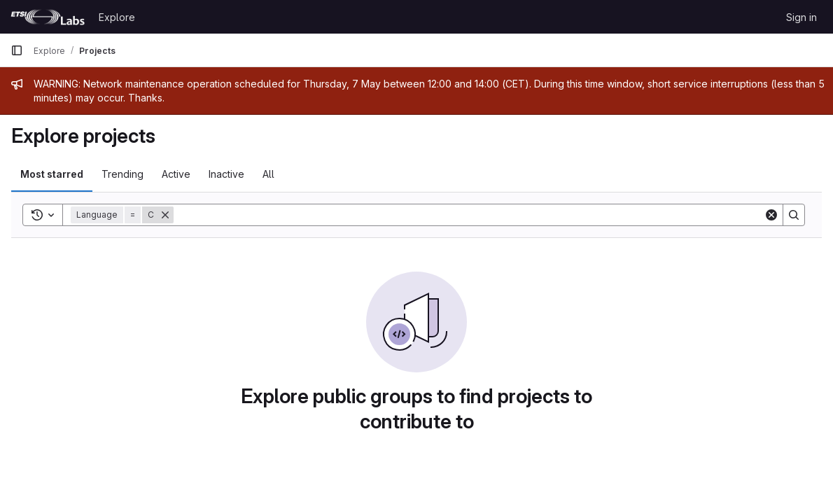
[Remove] (165, 215)
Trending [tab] (122, 174)
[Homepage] (48, 17)
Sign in (801, 17)
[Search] (469, 215)
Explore (117, 17)
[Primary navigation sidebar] (17, 50)
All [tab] (268, 174)
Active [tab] (176, 174)
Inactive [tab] (226, 174)
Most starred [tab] (52, 174)
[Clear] (771, 215)
